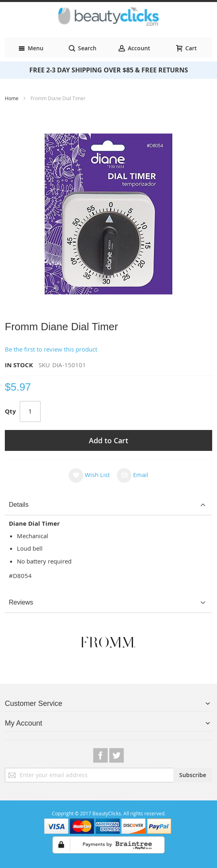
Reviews (21, 602)
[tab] (108, 505)
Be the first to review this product (51, 349)
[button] (89, 475)
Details (19, 505)
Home (12, 98)
